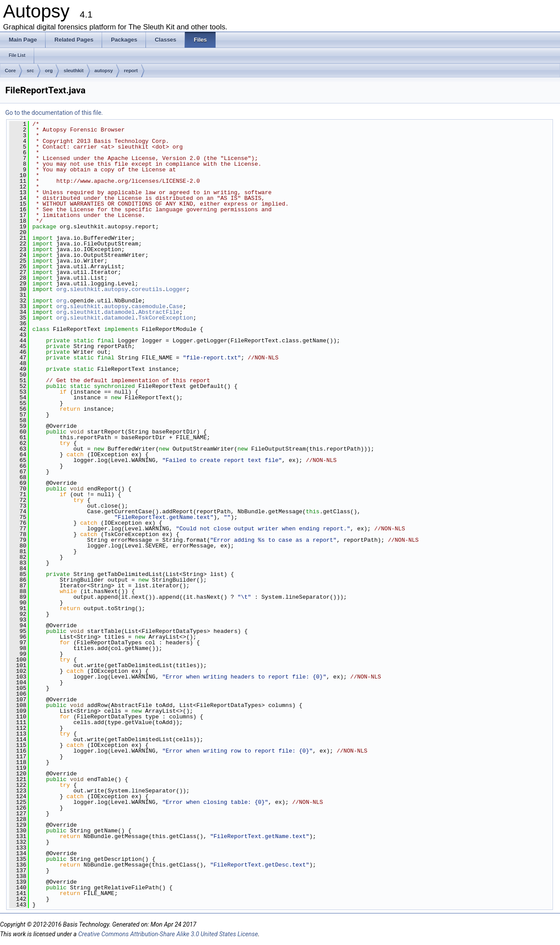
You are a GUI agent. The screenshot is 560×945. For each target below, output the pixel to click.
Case (176, 306)
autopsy (104, 71)
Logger (176, 289)
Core (10, 71)
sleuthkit (73, 71)
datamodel (120, 312)
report (131, 71)
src (30, 71)
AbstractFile (159, 312)
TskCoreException (166, 318)
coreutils (147, 289)
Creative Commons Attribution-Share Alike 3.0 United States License (168, 934)
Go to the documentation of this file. (54, 113)
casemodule (149, 306)
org (49, 71)
